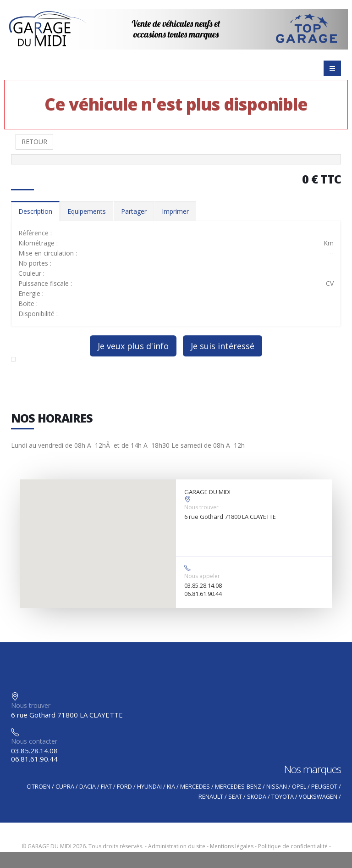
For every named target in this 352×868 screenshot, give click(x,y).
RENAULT (211, 797)
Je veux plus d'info (133, 346)
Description (35, 211)
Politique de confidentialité (293, 846)
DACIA (88, 787)
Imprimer (175, 211)
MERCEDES (195, 787)
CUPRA (65, 787)
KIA (171, 787)
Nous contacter (34, 741)
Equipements (87, 211)
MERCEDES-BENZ (238, 787)
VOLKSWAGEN (318, 797)
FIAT (106, 787)
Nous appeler (202, 576)
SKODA (257, 797)
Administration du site (177, 846)
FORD (124, 787)
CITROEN (38, 787)
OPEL (299, 787)
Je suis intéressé (223, 346)
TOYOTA (283, 797)
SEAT (235, 797)
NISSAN (277, 787)
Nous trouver (201, 507)
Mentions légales (232, 846)
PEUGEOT (324, 787)
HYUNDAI (149, 787)
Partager (134, 211)
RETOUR (34, 142)
